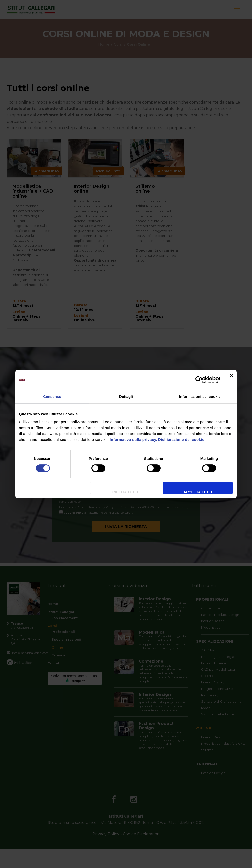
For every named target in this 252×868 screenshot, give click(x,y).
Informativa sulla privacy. (133, 440)
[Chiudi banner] (231, 380)
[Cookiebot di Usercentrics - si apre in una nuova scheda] (199, 380)
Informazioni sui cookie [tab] (200, 396)
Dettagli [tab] (126, 396)
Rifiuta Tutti (125, 492)
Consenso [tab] (52, 396)
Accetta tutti (198, 492)
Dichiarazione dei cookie (181, 440)
